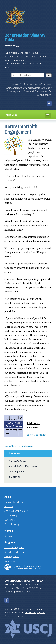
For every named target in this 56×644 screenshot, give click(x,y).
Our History (10, 520)
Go (49, 75)
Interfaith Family (36, 435)
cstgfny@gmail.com (14, 60)
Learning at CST (17, 472)
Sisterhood (14, 477)
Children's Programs (14, 548)
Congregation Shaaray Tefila (25, 37)
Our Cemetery (11, 515)
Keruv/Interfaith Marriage (19, 446)
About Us (9, 506)
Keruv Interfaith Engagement (24, 466)
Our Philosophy (12, 524)
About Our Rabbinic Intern (16, 511)
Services (9, 536)
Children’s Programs (19, 461)
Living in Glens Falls (14, 502)
